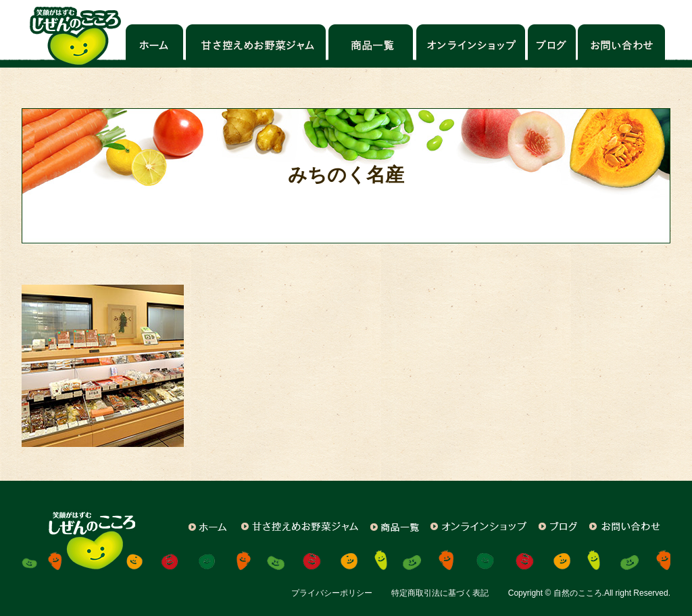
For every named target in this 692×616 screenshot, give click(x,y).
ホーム (154, 46)
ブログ (551, 46)
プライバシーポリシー (332, 593)
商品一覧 (371, 46)
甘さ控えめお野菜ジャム (256, 46)
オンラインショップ (471, 46)
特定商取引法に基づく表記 (440, 593)
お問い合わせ (621, 46)
